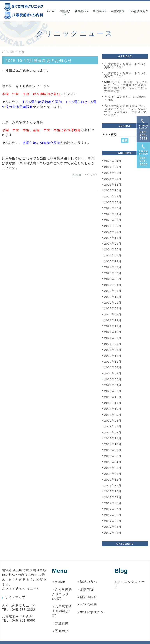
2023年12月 (113, 261)
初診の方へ (88, 582)
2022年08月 (113, 309)
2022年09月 (113, 303)
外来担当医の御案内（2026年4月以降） (126, 98)
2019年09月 (113, 415)
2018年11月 (113, 438)
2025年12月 (113, 185)
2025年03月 (113, 220)
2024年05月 (113, 250)
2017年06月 (113, 515)
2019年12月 (113, 397)
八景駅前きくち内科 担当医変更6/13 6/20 (126, 66)
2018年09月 (113, 450)
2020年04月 (113, 385)
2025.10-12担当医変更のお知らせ (39, 61)
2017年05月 (113, 521)
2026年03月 (113, 167)
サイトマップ (15, 597)
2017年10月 (113, 492)
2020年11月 (113, 362)
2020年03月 (113, 391)
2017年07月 (113, 509)
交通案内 (62, 623)
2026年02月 (113, 173)
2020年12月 (113, 356)
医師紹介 (62, 631)
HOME (52, 11)
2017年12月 (113, 480)
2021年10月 (113, 332)
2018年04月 (113, 462)
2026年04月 (113, 161)
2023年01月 (113, 291)
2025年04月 (113, 214)
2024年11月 (113, 238)
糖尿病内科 (88, 597)
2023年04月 (113, 285)
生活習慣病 (118, 11)
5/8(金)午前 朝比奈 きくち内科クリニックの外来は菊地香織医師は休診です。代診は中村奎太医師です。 (126, 87)
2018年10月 (113, 444)
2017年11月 (113, 485)
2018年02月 (113, 468)
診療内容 (87, 589)
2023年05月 (113, 279)
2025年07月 (113, 202)
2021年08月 (113, 338)
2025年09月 (113, 196)
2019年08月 (113, 421)
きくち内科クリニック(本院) (62, 594)
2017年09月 (113, 497)
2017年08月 (113, 503)
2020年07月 (113, 374)
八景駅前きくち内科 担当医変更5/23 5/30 (126, 75)
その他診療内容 (138, 11)
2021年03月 (113, 350)
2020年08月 (113, 368)
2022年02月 (113, 315)
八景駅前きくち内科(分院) (62, 611)
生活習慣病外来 (92, 612)
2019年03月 (113, 433)
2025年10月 (113, 191)
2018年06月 (113, 456)
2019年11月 (113, 403)
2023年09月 (113, 267)
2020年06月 (113, 379)
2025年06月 (113, 208)
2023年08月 (113, 273)
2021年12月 (113, 320)
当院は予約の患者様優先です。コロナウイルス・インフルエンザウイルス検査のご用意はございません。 (126, 110)
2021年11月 (113, 326)
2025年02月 (113, 226)
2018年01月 (113, 474)
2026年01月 (113, 179)
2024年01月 (113, 255)
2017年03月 (113, 533)
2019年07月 (113, 427)
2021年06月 (113, 344)
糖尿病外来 (82, 11)
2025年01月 (113, 232)
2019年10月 (113, 409)
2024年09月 (113, 244)
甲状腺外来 (100, 11)
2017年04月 (113, 527)
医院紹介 (65, 11)
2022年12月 (113, 297)
